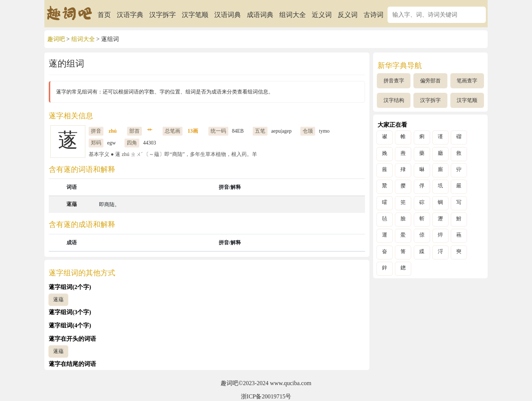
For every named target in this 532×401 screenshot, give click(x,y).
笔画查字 (467, 81)
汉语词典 (228, 15)
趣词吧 (56, 39)
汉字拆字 (163, 15)
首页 (104, 15)
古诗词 (374, 15)
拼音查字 (394, 81)
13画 (193, 131)
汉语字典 (130, 15)
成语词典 (260, 15)
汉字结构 (394, 100)
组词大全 (293, 15)
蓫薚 (72, 204)
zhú (113, 131)
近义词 (322, 15)
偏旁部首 (430, 81)
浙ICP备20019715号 (266, 396)
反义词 (348, 15)
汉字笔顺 (195, 15)
